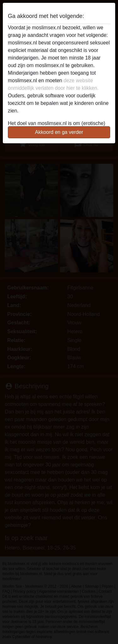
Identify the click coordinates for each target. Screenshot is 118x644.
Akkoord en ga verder (59, 132)
